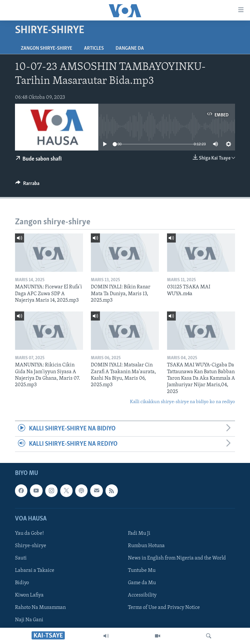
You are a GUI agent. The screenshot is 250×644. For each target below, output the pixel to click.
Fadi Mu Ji (139, 533)
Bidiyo (22, 583)
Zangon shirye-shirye (47, 48)
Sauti (21, 558)
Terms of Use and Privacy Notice (164, 608)
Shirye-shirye (31, 546)
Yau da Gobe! (29, 533)
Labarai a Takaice (35, 571)
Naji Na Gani (29, 620)
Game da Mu (142, 583)
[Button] (27, 185)
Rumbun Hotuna (146, 546)
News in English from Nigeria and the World (177, 558)
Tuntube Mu (142, 571)
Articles (94, 48)
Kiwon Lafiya (29, 596)
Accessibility (142, 596)
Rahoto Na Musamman (40, 608)
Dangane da (130, 48)
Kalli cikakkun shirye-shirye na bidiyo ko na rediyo (182, 402)
